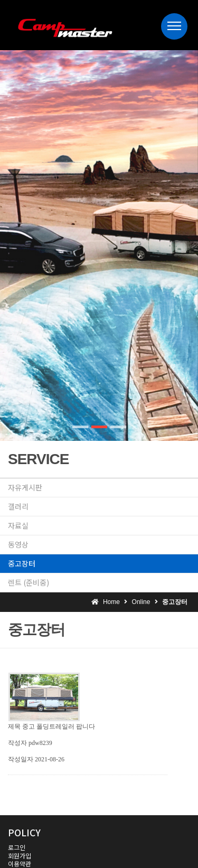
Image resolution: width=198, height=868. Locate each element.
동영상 (18, 544)
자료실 (18, 525)
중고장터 (22, 563)
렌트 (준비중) (29, 582)
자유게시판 (25, 487)
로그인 (17, 847)
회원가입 (20, 856)
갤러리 (18, 506)
